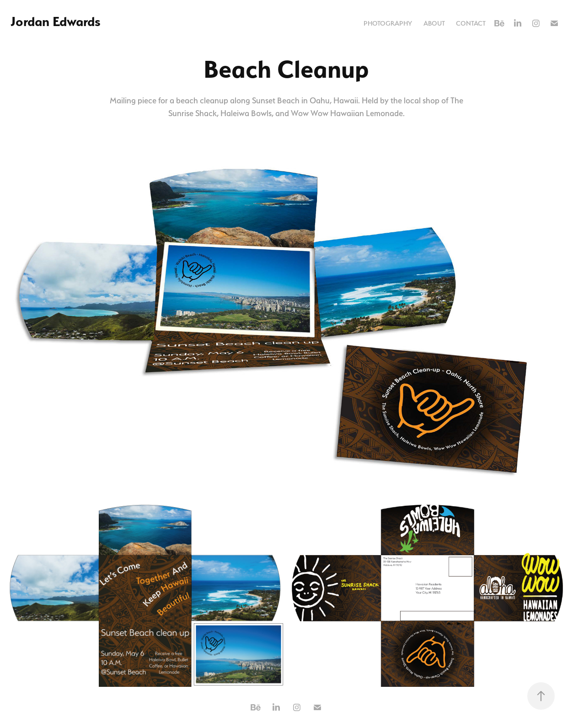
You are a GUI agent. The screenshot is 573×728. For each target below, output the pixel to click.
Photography (388, 23)
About (434, 23)
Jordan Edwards (56, 21)
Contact (471, 23)
